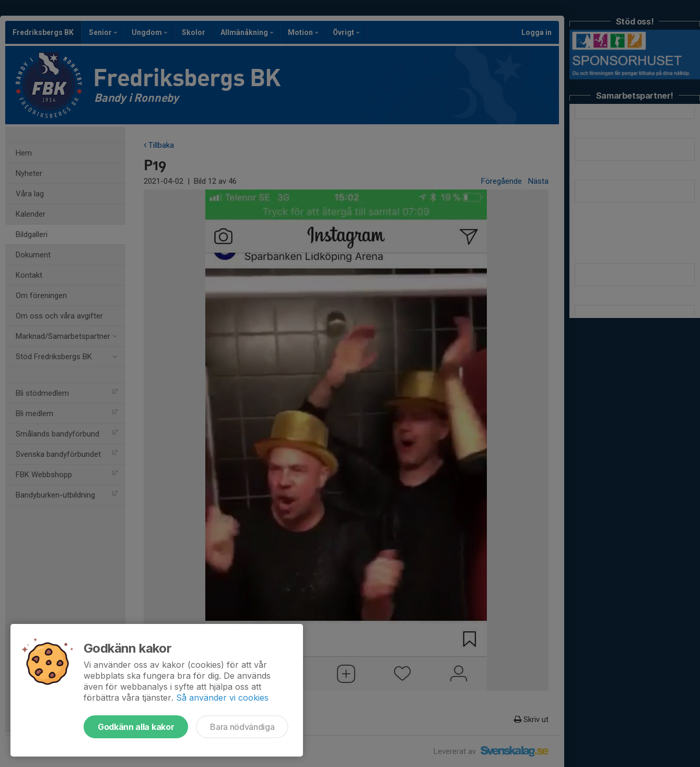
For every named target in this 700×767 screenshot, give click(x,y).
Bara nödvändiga (242, 727)
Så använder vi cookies (222, 698)
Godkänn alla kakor (136, 727)
